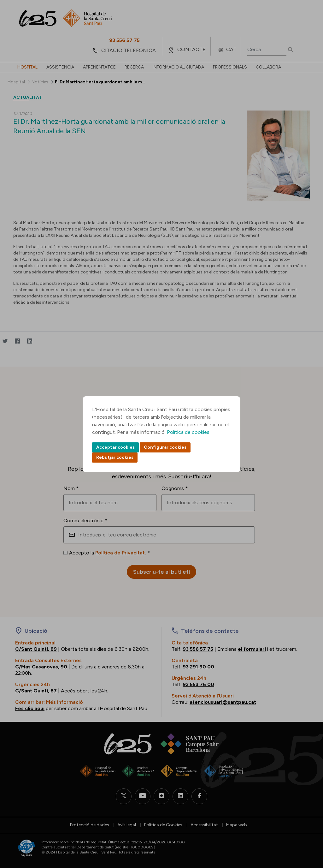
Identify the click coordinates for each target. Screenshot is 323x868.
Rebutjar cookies (115, 457)
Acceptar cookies (115, 447)
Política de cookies (188, 432)
